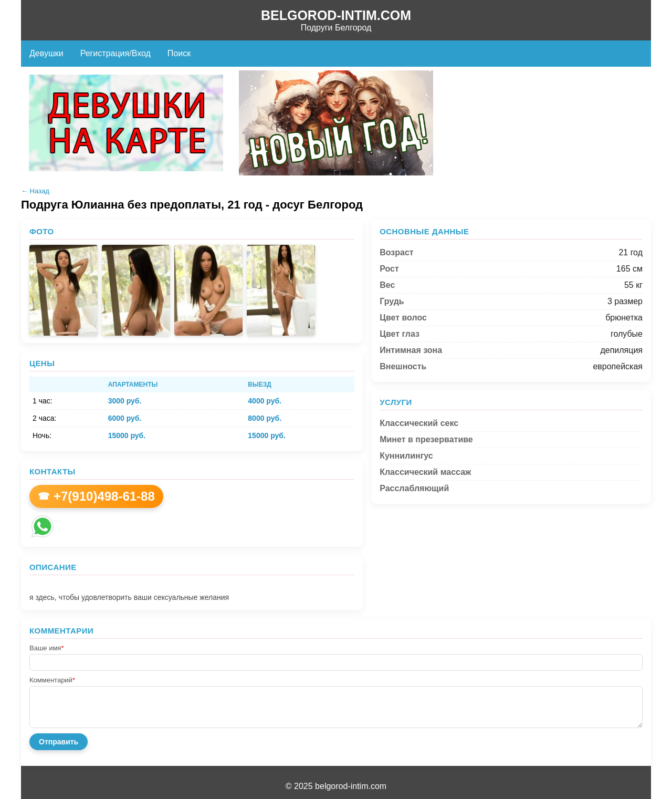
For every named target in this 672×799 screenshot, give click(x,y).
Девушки (46, 53)
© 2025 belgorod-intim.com (336, 786)
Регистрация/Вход (115, 53)
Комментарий (52, 680)
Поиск (179, 53)
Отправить (59, 742)
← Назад (35, 191)
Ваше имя (46, 648)
